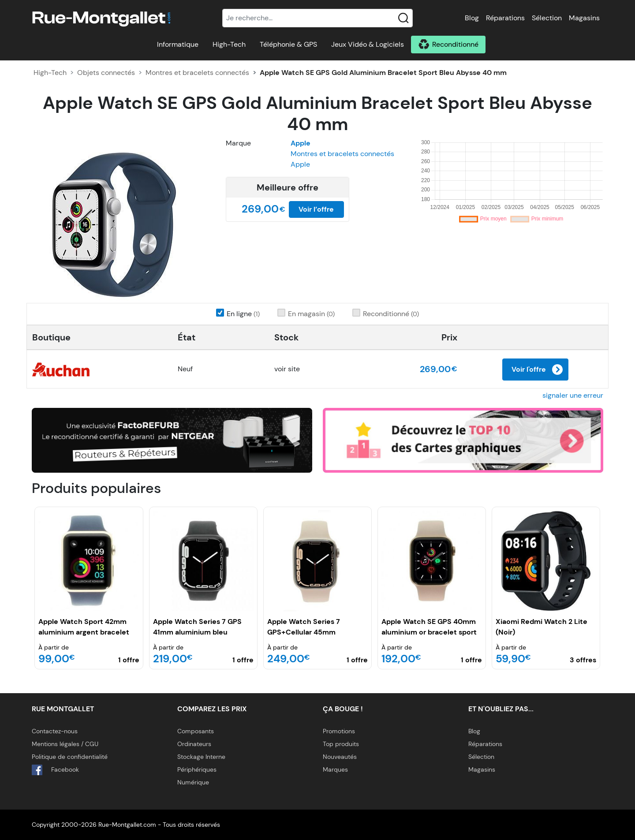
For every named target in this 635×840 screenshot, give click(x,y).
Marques (335, 769)
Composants (196, 731)
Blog (472, 18)
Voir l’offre (316, 209)
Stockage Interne (201, 757)
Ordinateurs (194, 744)
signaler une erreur (573, 395)
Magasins (584, 18)
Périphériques (197, 769)
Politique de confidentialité (70, 757)
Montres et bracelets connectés (197, 73)
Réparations (505, 18)
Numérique (193, 782)
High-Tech (229, 44)
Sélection (547, 18)
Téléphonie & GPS (288, 44)
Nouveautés (340, 757)
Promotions (339, 731)
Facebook (55, 770)
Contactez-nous (55, 731)
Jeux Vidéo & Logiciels (368, 44)
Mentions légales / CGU (65, 744)
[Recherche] (317, 18)
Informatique (178, 44)
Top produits (341, 744)
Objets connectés (106, 73)
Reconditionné (455, 44)
